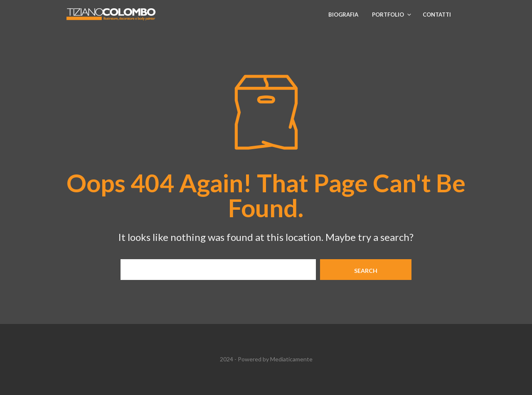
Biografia (343, 15)
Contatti (437, 15)
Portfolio (388, 15)
